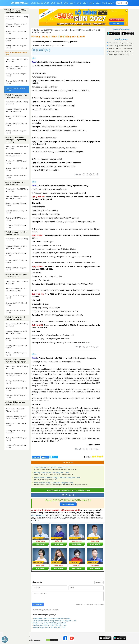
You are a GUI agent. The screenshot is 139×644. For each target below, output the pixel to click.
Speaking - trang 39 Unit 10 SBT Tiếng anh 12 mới (50, 625)
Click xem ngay (38, 515)
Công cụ (111, 3)
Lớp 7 (66, 3)
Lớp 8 (59, 3)
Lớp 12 (34, 3)
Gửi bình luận (38, 605)
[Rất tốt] (97, 174)
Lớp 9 (53, 3)
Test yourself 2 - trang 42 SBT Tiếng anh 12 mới (121, 43)
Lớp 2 (98, 3)
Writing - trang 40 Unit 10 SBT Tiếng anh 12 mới (49, 627)
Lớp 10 (46, 3)
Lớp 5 (79, 3)
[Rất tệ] (84, 174)
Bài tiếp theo (83, 462)
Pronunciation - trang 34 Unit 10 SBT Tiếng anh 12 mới (51, 618)
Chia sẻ (45, 457)
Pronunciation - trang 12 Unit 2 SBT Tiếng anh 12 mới (54, 483)
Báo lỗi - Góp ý (68, 495)
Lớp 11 (40, 3)
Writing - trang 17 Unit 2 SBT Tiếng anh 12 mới (58, 37)
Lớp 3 (92, 3)
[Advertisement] (121, 87)
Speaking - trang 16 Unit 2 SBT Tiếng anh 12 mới (52, 467)
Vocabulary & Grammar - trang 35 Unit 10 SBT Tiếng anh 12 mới (55, 621)
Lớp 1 (105, 3)
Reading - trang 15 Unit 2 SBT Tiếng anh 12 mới (51, 473)
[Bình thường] (91, 174)
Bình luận (36, 457)
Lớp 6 (72, 3)
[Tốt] (94, 174)
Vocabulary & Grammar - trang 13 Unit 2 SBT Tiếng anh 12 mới (57, 478)
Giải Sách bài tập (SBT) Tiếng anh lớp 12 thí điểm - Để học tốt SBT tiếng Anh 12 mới (64, 30)
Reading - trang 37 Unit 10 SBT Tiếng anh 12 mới (49, 623)
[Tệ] (87, 174)
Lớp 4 (85, 3)
